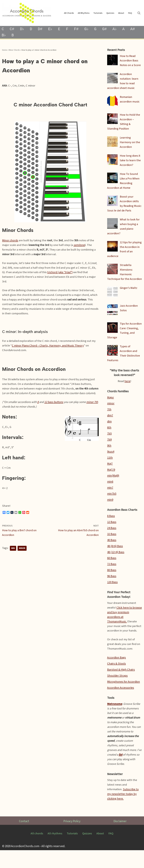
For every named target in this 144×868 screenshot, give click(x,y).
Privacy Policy (72, 839)
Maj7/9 (111, 482)
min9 (110, 513)
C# (12, 29)
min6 (110, 494)
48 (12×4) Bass (116, 566)
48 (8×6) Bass (115, 559)
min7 (110, 500)
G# (107, 29)
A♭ (117, 29)
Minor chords (10, 242)
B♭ (4, 36)
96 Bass (112, 590)
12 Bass (112, 535)
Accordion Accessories (121, 703)
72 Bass (112, 578)
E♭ (51, 29)
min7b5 (112, 506)
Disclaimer (120, 839)
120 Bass (112, 596)
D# (41, 29)
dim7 (110, 427)
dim (110, 433)
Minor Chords (14, 50)
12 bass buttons (55, 411)
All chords (69, 13)
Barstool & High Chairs (121, 685)
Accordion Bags (117, 673)
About (121, 13)
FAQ (130, 13)
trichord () (61, 274)
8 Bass (111, 529)
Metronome (115, 720)
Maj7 (110, 476)
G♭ (88, 29)
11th (110, 470)
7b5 (109, 445)
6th (109, 439)
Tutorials (98, 13)
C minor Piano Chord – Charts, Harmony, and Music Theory (49, 349)
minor (22, 559)
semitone (80, 247)
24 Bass (112, 541)
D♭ (22, 29)
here (127, 392)
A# (135, 29)
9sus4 (111, 464)
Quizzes (110, 13)
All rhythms (83, 13)
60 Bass (112, 572)
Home (5, 50)
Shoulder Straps (117, 691)
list (126, 772)
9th (109, 458)
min (13, 559)
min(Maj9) (113, 488)
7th (109, 421)
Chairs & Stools (117, 679)
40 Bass (112, 553)
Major (111, 409)
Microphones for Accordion (124, 697)
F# (78, 29)
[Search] (139, 13)
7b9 (109, 451)
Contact (24, 839)
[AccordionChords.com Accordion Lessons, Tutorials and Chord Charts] (27, 13)
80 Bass (112, 584)
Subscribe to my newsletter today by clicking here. (123, 812)
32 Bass (112, 547)
